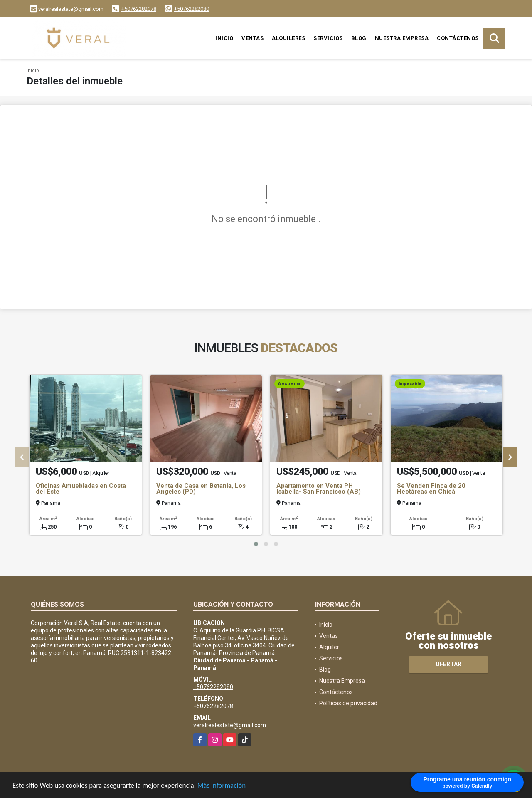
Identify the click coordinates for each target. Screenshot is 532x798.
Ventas (252, 38)
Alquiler (329, 647)
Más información (222, 786)
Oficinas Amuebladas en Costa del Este (81, 489)
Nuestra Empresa (402, 38)
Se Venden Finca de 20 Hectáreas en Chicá (431, 489)
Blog (359, 38)
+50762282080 (192, 9)
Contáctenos (458, 38)
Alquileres (288, 38)
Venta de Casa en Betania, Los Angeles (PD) (201, 489)
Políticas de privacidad (348, 703)
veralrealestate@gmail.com (230, 725)
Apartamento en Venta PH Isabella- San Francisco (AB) (319, 489)
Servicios (328, 38)
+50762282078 (139, 9)
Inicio (224, 38)
